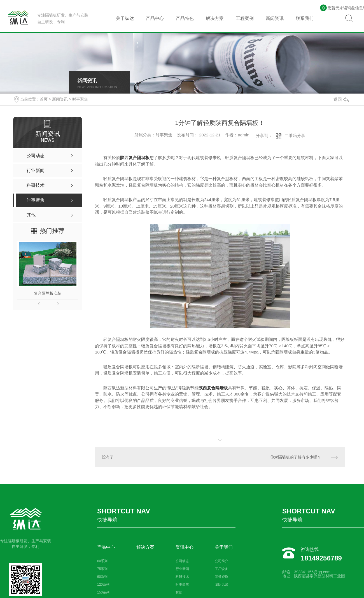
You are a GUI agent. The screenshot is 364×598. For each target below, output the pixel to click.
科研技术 (182, 577)
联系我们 (305, 18)
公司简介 (221, 561)
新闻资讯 (275, 18)
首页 (44, 99)
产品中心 (155, 18)
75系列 (102, 569)
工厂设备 (221, 569)
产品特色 (185, 18)
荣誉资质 (221, 577)
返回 (341, 99)
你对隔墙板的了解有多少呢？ (296, 457)
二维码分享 (295, 135)
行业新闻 (182, 569)
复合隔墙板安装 (48, 293)
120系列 (103, 585)
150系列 (103, 592)
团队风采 (221, 585)
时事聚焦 (80, 99)
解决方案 (215, 18)
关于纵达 (125, 18)
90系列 (102, 577)
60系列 (102, 561)
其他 (179, 592)
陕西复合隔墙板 (135, 158)
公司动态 (182, 561)
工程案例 (245, 18)
